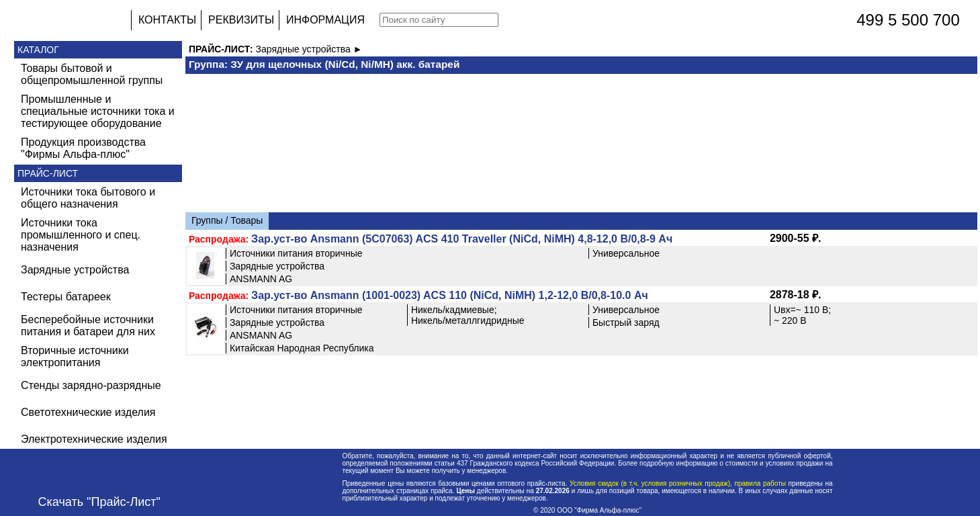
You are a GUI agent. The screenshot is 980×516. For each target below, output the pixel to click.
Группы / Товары (227, 220)
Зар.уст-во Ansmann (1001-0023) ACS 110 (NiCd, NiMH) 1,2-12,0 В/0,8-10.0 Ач (450, 295)
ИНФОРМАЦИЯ (325, 20)
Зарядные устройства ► (309, 49)
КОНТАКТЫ (167, 20)
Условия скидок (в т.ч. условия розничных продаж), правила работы (677, 483)
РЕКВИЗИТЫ (241, 20)
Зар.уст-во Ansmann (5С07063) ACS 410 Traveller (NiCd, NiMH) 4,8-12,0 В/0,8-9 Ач (462, 239)
